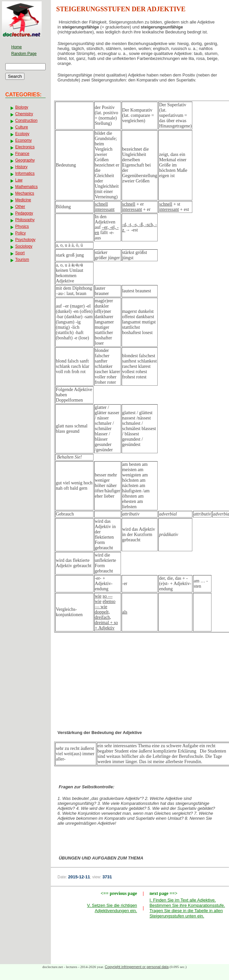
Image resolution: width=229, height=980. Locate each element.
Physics (22, 226)
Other (20, 207)
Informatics (25, 173)
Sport (20, 253)
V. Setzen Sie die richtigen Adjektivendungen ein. (112, 908)
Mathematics (26, 187)
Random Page (24, 54)
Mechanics (25, 193)
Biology (22, 107)
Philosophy (25, 220)
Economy (23, 140)
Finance (22, 154)
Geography (25, 160)
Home (17, 47)
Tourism (22, 260)
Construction (26, 121)
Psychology (25, 240)
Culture (22, 127)
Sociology (24, 246)
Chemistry (24, 114)
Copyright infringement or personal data (137, 967)
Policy (20, 233)
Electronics (25, 147)
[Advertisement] (140, 689)
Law (19, 180)
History (21, 167)
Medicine (23, 200)
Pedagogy (24, 213)
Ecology (22, 134)
